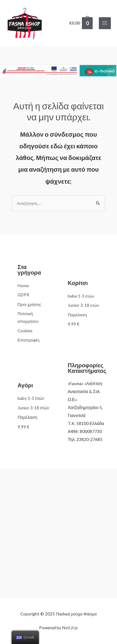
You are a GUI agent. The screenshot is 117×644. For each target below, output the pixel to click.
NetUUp (70, 628)
